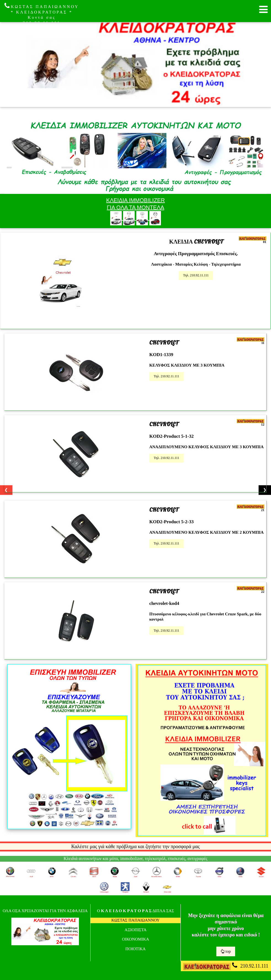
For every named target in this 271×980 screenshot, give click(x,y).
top (226, 951)
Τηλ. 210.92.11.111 (196, 275)
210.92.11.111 (226, 966)
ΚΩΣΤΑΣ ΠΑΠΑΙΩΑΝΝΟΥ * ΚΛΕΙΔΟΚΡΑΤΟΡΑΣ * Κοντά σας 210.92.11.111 (42, 14)
